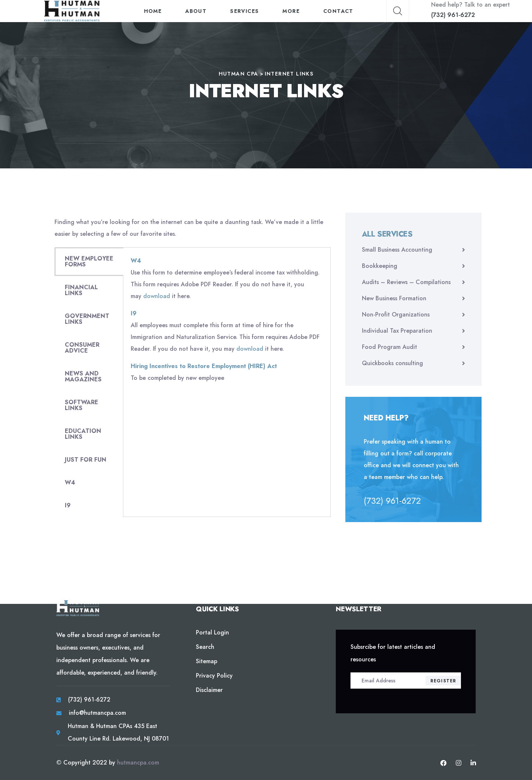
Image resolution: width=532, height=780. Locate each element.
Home (153, 11)
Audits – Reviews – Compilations (406, 282)
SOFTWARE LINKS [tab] (82, 405)
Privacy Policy (214, 676)
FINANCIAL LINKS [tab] (81, 290)
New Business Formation (394, 298)
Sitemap (207, 661)
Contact (338, 11)
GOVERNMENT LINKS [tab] (87, 319)
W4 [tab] (70, 482)
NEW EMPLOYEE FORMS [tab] (89, 261)
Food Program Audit (390, 347)
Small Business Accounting (397, 250)
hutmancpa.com (138, 762)
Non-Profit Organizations (396, 314)
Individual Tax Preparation (397, 331)
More (291, 11)
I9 (134, 313)
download (157, 296)
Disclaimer (209, 690)
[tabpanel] (227, 322)
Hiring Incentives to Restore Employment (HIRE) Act (204, 366)
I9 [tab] (68, 505)
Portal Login (212, 632)
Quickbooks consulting (392, 363)
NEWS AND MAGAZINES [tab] (83, 376)
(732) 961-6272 (453, 15)
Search (205, 647)
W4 (136, 261)
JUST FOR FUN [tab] (86, 460)
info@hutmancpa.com (97, 713)
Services (245, 11)
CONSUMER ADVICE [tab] (82, 348)
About (196, 11)
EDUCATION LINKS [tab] (83, 434)
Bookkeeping (380, 266)
